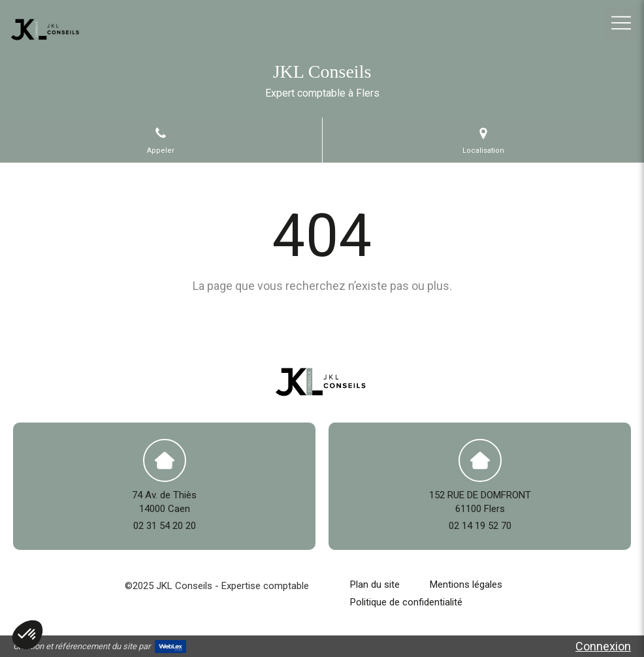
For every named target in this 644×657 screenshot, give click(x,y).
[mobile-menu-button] (621, 23)
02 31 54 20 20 (165, 526)
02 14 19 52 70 (480, 526)
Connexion (603, 646)
